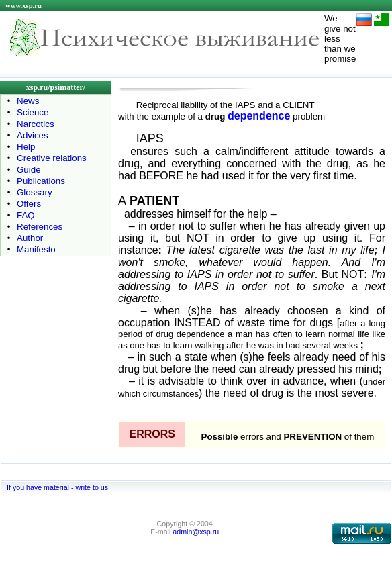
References (40, 227)
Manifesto (36, 249)
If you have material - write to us (57, 487)
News (28, 101)
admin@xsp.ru (196, 532)
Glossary (35, 192)
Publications (41, 181)
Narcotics (36, 124)
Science (33, 112)
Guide (29, 170)
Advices (33, 135)
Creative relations (52, 158)
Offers (29, 204)
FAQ (26, 215)
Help (26, 147)
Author (30, 238)
